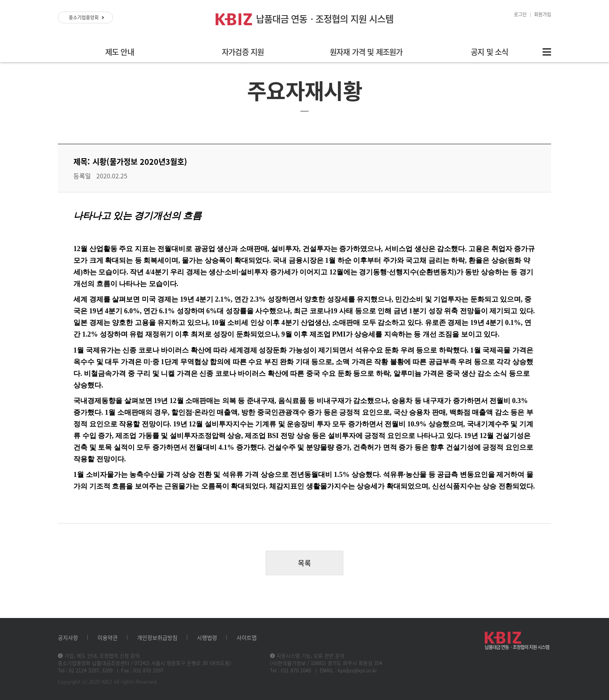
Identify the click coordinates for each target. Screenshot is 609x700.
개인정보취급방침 (157, 637)
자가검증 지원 (243, 52)
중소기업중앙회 (86, 17)
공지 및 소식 (489, 52)
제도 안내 (120, 52)
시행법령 (207, 637)
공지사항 (68, 637)
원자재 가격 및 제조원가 (366, 52)
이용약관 (108, 637)
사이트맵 (247, 637)
